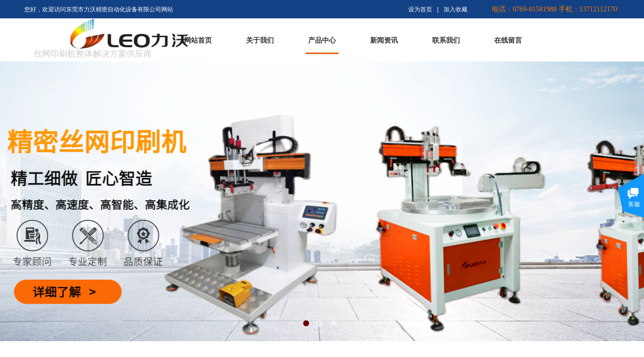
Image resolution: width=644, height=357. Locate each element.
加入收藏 (455, 9)
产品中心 (322, 40)
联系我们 (446, 40)
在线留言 (508, 40)
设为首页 (420, 9)
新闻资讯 (384, 40)
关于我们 (260, 40)
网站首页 (198, 40)
